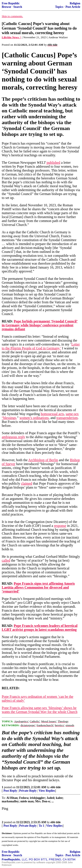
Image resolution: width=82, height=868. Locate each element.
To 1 (41, 826)
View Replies (47, 791)
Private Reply (28, 791)
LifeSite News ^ (11, 37)
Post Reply (10, 791)
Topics (59, 7)
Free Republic (11, 3)
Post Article (73, 7)
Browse (6, 7)
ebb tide (56, 787)
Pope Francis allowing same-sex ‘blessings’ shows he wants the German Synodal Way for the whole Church (40, 710)
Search (18, 7)
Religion (75, 3)
